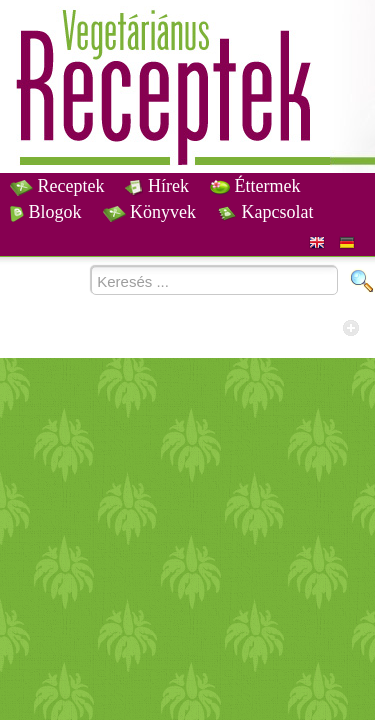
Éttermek (255, 186)
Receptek (57, 186)
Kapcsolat (265, 212)
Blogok (46, 212)
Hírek (156, 186)
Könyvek (150, 212)
